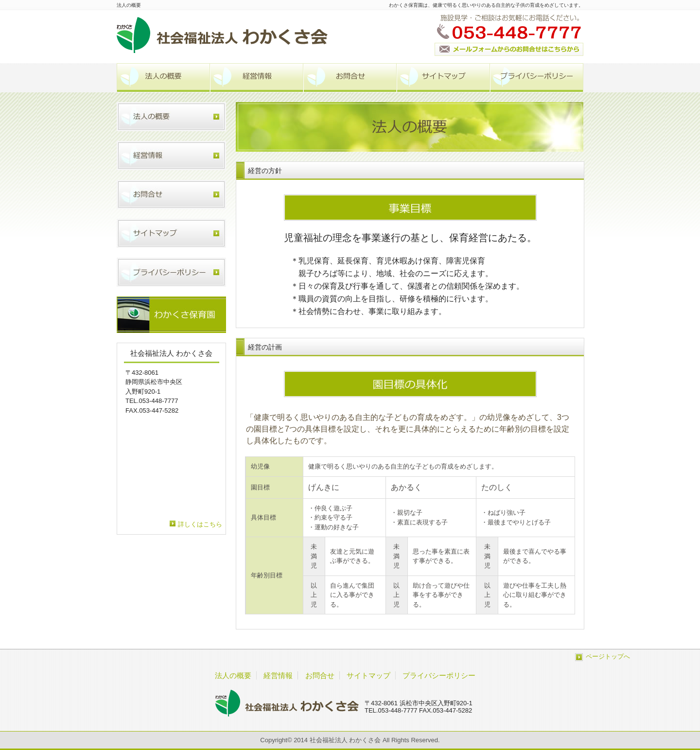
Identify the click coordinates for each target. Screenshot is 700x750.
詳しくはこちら (200, 524)
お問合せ (350, 78)
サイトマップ (443, 78)
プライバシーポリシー (537, 78)
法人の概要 (163, 78)
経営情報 (257, 78)
